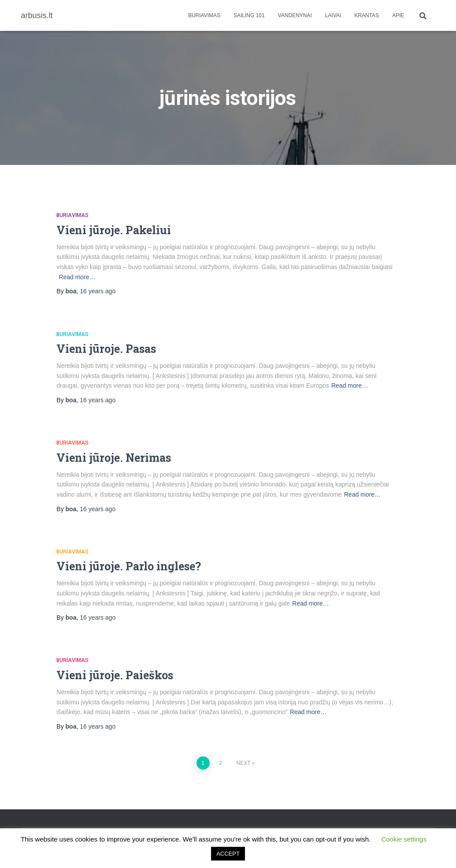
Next (243, 763)
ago (98, 291)
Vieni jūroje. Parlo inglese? (129, 566)
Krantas (367, 15)
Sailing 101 (249, 15)
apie (398, 15)
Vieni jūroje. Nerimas (114, 458)
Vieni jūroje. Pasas (106, 349)
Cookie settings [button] (404, 839)
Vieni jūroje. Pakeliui (114, 230)
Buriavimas (204, 15)
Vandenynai (295, 15)
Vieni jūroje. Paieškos (115, 675)
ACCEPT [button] (228, 854)
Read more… (77, 277)
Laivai (333, 15)
